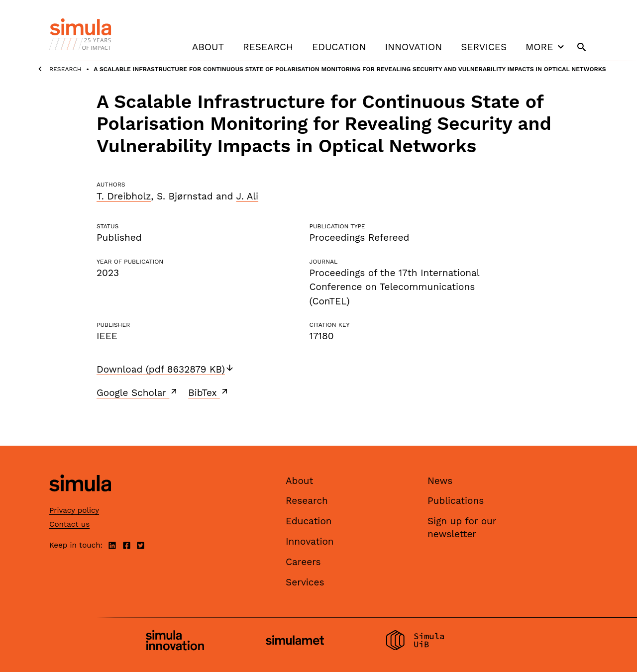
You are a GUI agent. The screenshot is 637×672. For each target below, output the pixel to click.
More (546, 47)
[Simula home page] (80, 500)
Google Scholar (138, 392)
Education (339, 47)
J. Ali (248, 196)
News (440, 481)
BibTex (209, 392)
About (208, 47)
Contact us (69, 524)
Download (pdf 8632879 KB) (165, 369)
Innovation (413, 47)
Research (268, 47)
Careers (303, 562)
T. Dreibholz (124, 196)
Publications (456, 501)
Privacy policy (74, 510)
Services (484, 47)
